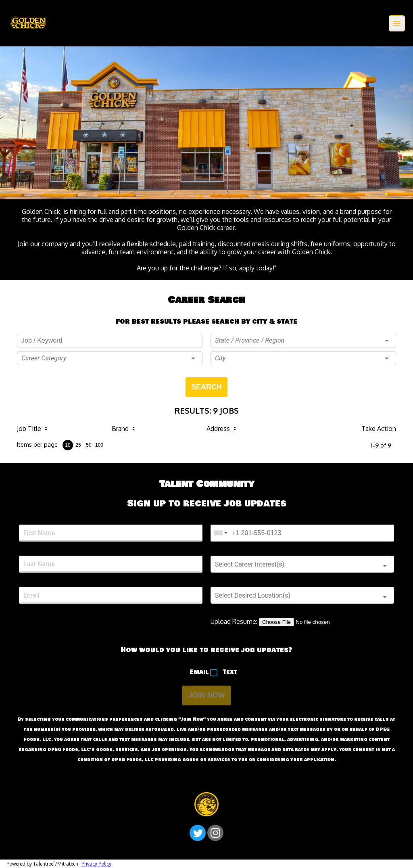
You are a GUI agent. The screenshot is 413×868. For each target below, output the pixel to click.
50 (89, 445)
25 (78, 445)
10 (68, 445)
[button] (110, 358)
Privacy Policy (96, 864)
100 (99, 445)
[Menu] (397, 23)
